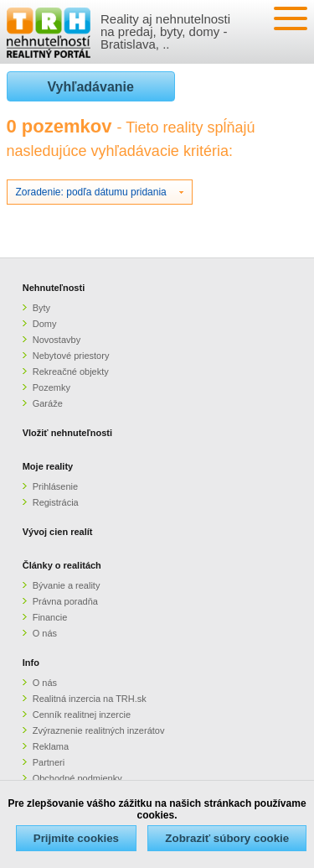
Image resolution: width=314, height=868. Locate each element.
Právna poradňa (65, 601)
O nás (45, 633)
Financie (50, 617)
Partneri (49, 762)
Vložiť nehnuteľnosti (67, 433)
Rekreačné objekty (71, 372)
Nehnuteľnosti (54, 288)
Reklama (51, 746)
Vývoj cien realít (58, 532)
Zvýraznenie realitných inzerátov (99, 730)
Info (31, 663)
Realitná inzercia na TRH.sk (90, 699)
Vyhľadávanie (91, 87)
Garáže (48, 403)
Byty (41, 308)
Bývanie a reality (67, 585)
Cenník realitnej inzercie (82, 715)
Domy (45, 324)
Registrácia (56, 502)
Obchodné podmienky (77, 778)
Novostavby (57, 340)
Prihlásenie (55, 486)
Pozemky (51, 387)
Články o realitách (62, 565)
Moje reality (48, 466)
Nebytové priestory (71, 356)
